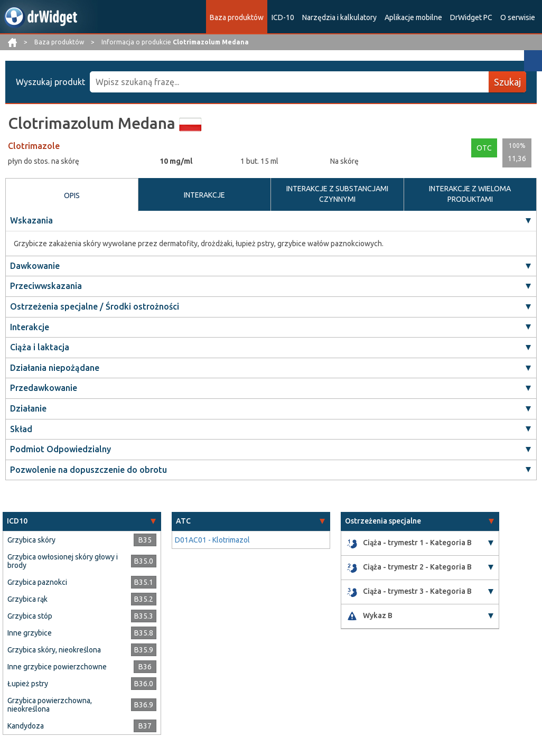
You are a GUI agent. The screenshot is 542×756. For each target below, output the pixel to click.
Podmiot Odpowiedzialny (60, 449)
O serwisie (518, 17)
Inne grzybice (30, 633)
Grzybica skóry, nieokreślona (54, 650)
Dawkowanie (35, 266)
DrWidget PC (471, 17)
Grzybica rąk (27, 599)
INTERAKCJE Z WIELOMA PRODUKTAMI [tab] (470, 194)
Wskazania (31, 220)
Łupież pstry (28, 684)
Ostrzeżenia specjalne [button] (383, 521)
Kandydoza (26, 726)
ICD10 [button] (17, 521)
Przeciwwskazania (46, 286)
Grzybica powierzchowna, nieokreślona (50, 705)
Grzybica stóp (30, 616)
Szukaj (507, 82)
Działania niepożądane (55, 368)
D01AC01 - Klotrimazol (212, 540)
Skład (21, 429)
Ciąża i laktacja (40, 347)
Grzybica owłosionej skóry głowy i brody (63, 561)
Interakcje (30, 327)
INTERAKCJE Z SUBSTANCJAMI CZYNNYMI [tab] (337, 194)
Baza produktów (237, 17)
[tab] (82, 521)
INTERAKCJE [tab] (204, 195)
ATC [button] (183, 521)
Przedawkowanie (44, 388)
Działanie (28, 408)
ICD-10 (283, 17)
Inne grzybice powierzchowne (57, 667)
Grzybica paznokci (37, 582)
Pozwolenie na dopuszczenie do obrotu (88, 470)
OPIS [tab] (72, 195)
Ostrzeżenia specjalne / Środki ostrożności (95, 306)
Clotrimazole (34, 146)
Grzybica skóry (31, 540)
